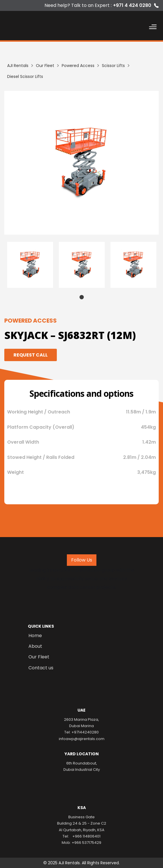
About (35, 646)
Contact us (41, 668)
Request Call (31, 355)
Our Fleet (39, 657)
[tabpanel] (30, 265)
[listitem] (81, 163)
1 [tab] (82, 297)
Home (35, 636)
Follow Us (82, 560)
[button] (153, 28)
